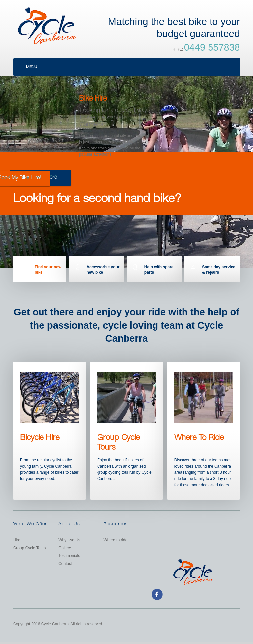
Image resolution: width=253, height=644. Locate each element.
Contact (65, 564)
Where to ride (115, 540)
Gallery (65, 548)
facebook (157, 594)
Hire (17, 540)
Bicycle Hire (40, 438)
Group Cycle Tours (29, 548)
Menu (31, 67)
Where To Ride (199, 438)
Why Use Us (69, 540)
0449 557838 (212, 47)
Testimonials (69, 556)
